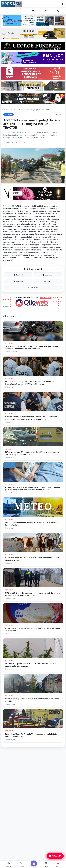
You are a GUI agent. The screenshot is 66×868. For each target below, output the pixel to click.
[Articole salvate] (33, 11)
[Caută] (8, 11)
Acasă (5, 110)
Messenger (48, 275)
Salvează (57, 115)
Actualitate (13, 110)
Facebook (18, 275)
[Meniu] (63, 4)
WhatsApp (18, 281)
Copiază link (33, 288)
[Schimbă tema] (58, 11)
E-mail (48, 281)
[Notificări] (20, 11)
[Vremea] (46, 11)
